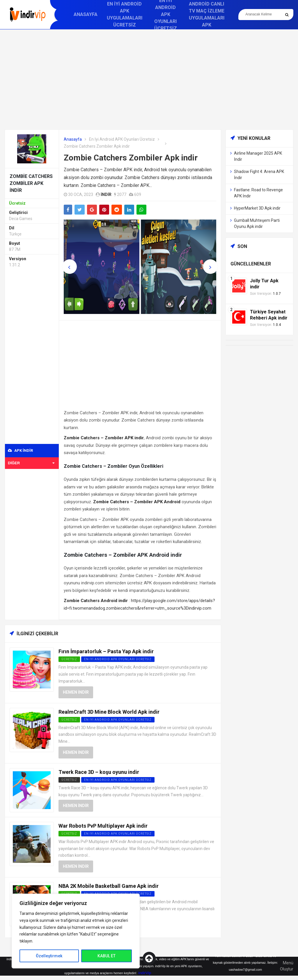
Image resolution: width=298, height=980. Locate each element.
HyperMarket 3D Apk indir (257, 208)
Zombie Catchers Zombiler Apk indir (131, 158)
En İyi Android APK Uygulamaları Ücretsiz (125, 14)
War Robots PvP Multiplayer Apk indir (103, 826)
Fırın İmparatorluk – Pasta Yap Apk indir (106, 651)
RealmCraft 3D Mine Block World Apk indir (109, 712)
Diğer (31, 463)
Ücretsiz (69, 780)
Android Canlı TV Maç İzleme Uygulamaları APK (207, 14)
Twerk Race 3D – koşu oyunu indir (99, 772)
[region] (76, 931)
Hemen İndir (76, 692)
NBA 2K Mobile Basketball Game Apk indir (109, 886)
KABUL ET (107, 956)
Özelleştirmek (49, 956)
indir (106, 194)
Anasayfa (86, 14)
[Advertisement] (149, 79)
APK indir (20, 450)
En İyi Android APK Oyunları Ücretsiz (122, 139)
